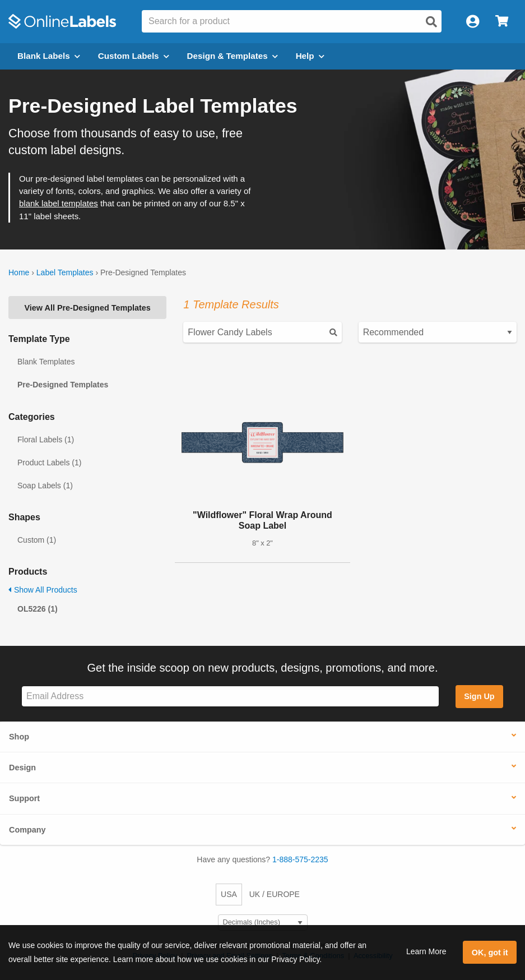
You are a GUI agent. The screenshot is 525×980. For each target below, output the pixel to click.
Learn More (426, 951)
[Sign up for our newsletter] (230, 697)
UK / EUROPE (275, 894)
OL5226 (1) (38, 609)
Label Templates (65, 272)
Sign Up (479, 696)
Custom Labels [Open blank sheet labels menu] (134, 56)
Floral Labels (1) (46, 440)
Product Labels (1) (49, 463)
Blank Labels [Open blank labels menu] (49, 56)
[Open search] (431, 22)
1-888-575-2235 (300, 859)
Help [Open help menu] (310, 56)
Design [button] (22, 768)
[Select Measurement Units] (263, 923)
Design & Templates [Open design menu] (233, 56)
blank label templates (59, 203)
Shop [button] (19, 737)
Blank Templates (46, 362)
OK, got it (490, 953)
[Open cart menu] (502, 22)
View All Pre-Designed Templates (88, 308)
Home (19, 272)
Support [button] (24, 798)
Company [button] (27, 830)
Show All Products (43, 590)
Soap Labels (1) (45, 486)
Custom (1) (37, 540)
